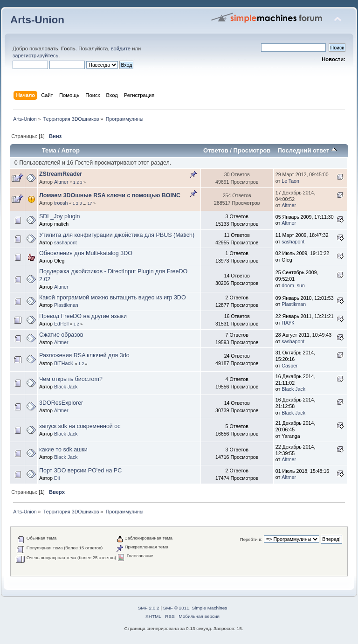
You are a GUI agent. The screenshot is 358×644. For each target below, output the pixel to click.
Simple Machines (209, 608)
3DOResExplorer (61, 403)
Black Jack (66, 387)
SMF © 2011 (176, 608)
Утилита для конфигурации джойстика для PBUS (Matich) (117, 235)
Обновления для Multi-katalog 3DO (86, 253)
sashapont (65, 242)
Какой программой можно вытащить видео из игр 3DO (113, 298)
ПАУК (288, 323)
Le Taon (290, 181)
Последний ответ (307, 150)
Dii (57, 478)
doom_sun (293, 285)
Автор (71, 150)
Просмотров (252, 150)
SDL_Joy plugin (59, 216)
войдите (121, 48)
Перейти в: (251, 539)
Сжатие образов (61, 335)
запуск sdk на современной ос (80, 426)
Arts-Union (37, 20)
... (85, 203)
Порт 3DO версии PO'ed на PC (80, 471)
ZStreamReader (61, 174)
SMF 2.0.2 (149, 608)
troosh (61, 203)
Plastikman (66, 305)
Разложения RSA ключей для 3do (84, 355)
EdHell (61, 324)
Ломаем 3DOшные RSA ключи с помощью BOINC (110, 195)
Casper (289, 366)
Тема (49, 150)
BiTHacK (64, 363)
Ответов (216, 150)
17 (90, 203)
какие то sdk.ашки (63, 450)
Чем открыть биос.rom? (71, 379)
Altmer (61, 182)
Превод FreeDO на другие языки (83, 316)
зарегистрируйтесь (35, 55)
